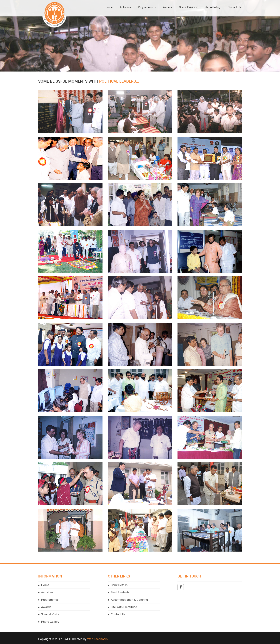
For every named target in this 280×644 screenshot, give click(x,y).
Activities (125, 7)
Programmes (147, 7)
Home (109, 7)
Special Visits (188, 7)
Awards (167, 7)
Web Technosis (97, 639)
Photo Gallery (213, 7)
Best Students (120, 592)
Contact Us (234, 7)
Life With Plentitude (123, 607)
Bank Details (119, 585)
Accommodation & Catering (129, 600)
